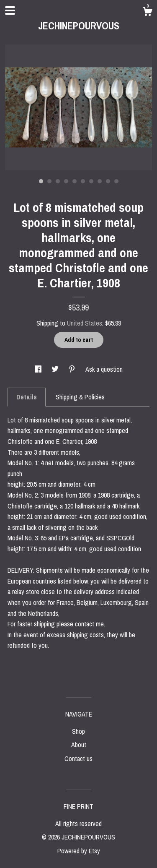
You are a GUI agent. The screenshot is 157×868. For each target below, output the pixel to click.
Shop (78, 731)
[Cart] (147, 13)
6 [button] (83, 181)
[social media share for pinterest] (73, 369)
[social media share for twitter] (56, 369)
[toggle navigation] (10, 10)
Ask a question (104, 369)
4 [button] (66, 181)
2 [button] (49, 181)
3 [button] (58, 181)
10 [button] (116, 181)
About (79, 745)
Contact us (78, 759)
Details (27, 397)
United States (85, 323)
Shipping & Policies (80, 397)
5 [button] (75, 181)
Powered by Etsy (79, 851)
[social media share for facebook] (39, 369)
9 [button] (108, 181)
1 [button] (41, 181)
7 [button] (91, 181)
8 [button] (100, 181)
